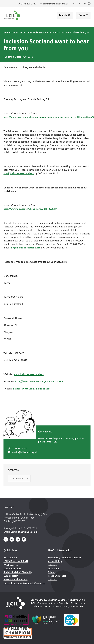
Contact (52, 579)
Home (7, 32)
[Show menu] (83, 15)
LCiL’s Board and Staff (16, 561)
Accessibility (55, 561)
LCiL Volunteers (12, 568)
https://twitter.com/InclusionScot (32, 389)
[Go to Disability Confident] (16, 620)
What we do (10, 557)
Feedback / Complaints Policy (64, 557)
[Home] (14, 603)
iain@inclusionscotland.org (19, 173)
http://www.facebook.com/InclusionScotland (40, 381)
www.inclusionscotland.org (29, 374)
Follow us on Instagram (90, 6)
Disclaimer (54, 568)
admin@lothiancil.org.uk (25, 452)
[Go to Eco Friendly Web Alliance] (46, 620)
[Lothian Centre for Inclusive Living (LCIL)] (12, 15)
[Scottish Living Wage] (71, 620)
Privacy (52, 572)
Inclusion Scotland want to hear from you (68, 32)
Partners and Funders (15, 579)
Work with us (11, 565)
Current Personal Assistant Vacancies (24, 583)
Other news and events (32, 32)
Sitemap (53, 565)
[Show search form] (65, 15)
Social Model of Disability (18, 572)
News (15, 32)
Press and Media (57, 576)
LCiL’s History (11, 576)
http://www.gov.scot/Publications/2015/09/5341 (30, 209)
